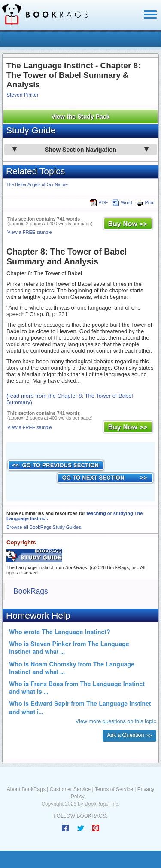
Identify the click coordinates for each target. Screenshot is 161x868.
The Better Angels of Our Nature (37, 185)
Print (145, 202)
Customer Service (70, 789)
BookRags (31, 591)
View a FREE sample (30, 232)
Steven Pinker (23, 95)
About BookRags (26, 789)
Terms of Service (114, 789)
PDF (99, 202)
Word (122, 202)
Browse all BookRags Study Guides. (44, 527)
